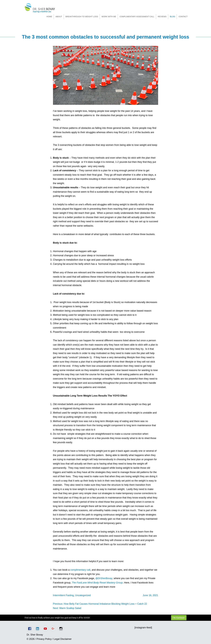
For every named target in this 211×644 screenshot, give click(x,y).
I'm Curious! (179, 618)
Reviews (162, 17)
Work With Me (109, 17)
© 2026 (31, 639)
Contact (183, 17)
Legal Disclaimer (63, 639)
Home (49, 17)
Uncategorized (83, 595)
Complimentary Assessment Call (137, 17)
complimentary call (80, 570)
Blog (173, 17)
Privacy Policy (44, 639)
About (59, 17)
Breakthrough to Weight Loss (82, 17)
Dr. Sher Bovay (40, 8)
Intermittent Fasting (63, 595)
